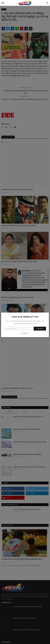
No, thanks (25, 333)
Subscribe (40, 329)
